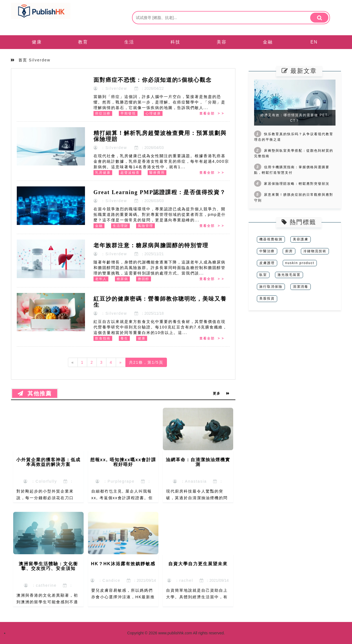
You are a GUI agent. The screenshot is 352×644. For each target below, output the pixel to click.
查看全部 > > (212, 113)
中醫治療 (267, 251)
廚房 (289, 251)
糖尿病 (122, 279)
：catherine (40, 585)
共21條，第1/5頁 (146, 362)
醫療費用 (157, 173)
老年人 (101, 279)
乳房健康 (103, 173)
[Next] (121, 362)
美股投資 (267, 298)
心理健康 (153, 113)
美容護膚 (301, 239)
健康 (37, 42)
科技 (175, 42)
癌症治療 (103, 113)
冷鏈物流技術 (315, 251)
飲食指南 (103, 338)
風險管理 (145, 226)
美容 (222, 42)
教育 (83, 42)
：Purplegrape (115, 481)
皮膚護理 (267, 263)
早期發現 (128, 113)
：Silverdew (110, 88)
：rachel (180, 580)
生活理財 (120, 226)
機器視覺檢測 (271, 239)
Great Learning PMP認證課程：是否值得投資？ (160, 192)
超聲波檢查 (130, 173)
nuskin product (300, 263)
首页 (23, 60)
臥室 (263, 275)
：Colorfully (40, 481)
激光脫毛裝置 (289, 275)
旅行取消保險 (271, 287)
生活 (129, 42)
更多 (221, 393)
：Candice (105, 580)
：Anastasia (190, 481)
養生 (124, 338)
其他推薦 (35, 393)
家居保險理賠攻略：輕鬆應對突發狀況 (297, 184)
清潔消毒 (301, 287)
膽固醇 (144, 279)
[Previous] (73, 362)
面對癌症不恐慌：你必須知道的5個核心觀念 (153, 80)
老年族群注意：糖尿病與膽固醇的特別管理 (151, 245)
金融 (268, 42)
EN (314, 42)
